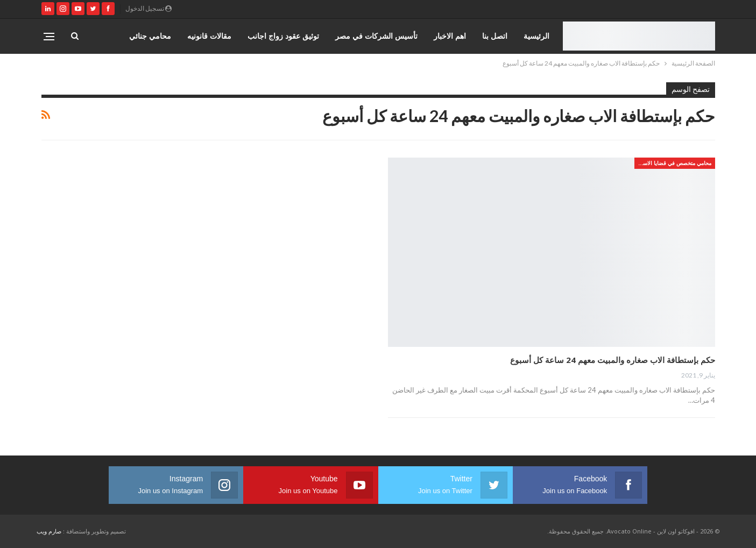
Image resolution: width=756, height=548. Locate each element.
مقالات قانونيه (209, 36)
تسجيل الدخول (149, 8)
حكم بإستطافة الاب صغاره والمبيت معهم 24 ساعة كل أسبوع (613, 360)
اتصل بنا (495, 36)
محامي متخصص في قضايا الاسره (674, 163)
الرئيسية (536, 36)
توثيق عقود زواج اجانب (283, 36)
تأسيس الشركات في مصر (376, 36)
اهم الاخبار (450, 36)
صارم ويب (49, 531)
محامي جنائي (150, 36)
